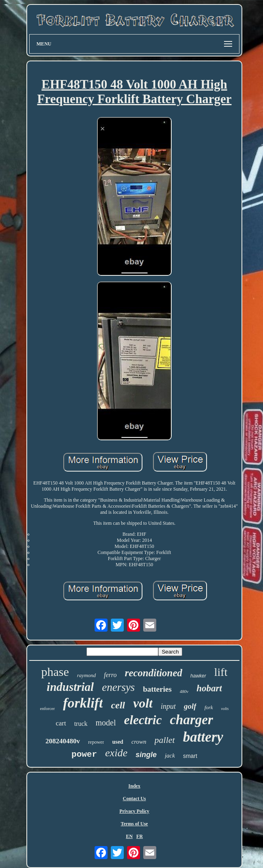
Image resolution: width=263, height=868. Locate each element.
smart (190, 756)
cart (61, 723)
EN (129, 836)
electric (143, 720)
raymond (86, 675)
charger (191, 720)
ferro (110, 675)
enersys (118, 687)
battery (203, 737)
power (84, 754)
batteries (157, 689)
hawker (198, 676)
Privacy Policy (134, 811)
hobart (209, 688)
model (106, 723)
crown (139, 742)
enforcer (48, 708)
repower (96, 742)
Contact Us (134, 799)
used (117, 742)
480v (184, 691)
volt (143, 703)
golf (190, 706)
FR (140, 836)
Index (134, 786)
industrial (70, 687)
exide (116, 753)
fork (209, 707)
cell (118, 705)
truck (81, 724)
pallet (165, 740)
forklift (83, 703)
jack (170, 755)
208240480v (63, 741)
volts (225, 709)
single (146, 755)
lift (221, 672)
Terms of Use (135, 824)
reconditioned (153, 673)
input (168, 706)
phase (55, 672)
